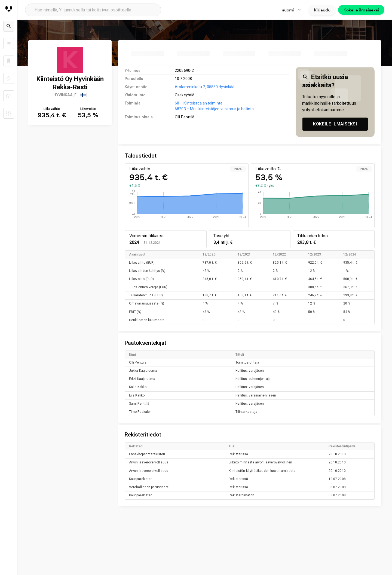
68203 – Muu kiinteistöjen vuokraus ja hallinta (214, 109)
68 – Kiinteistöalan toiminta (199, 103)
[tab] (148, 53)
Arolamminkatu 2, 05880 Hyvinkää (205, 87)
